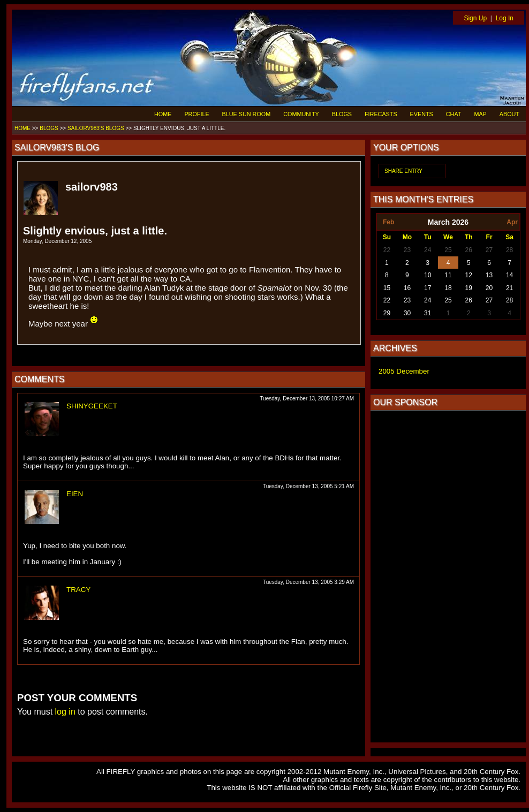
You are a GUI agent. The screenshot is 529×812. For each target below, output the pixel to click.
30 (407, 313)
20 (489, 288)
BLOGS (342, 114)
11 (448, 275)
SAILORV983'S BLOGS (96, 128)
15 (387, 288)
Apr (512, 222)
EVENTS (422, 114)
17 (428, 288)
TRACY (78, 590)
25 (448, 250)
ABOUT (509, 114)
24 (428, 250)
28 (509, 250)
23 (407, 250)
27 (489, 250)
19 (469, 288)
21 (509, 288)
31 (428, 313)
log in (65, 712)
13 (489, 275)
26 (469, 250)
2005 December (404, 371)
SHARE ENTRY (403, 171)
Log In (505, 18)
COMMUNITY (301, 114)
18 (448, 288)
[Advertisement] (448, 576)
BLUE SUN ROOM (247, 114)
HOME (163, 114)
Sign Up (475, 18)
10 (428, 275)
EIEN (75, 494)
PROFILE (197, 114)
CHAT (454, 114)
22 (387, 250)
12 (469, 275)
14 (509, 275)
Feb (388, 222)
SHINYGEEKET (92, 406)
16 (407, 288)
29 (387, 313)
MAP (480, 114)
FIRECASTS (381, 114)
